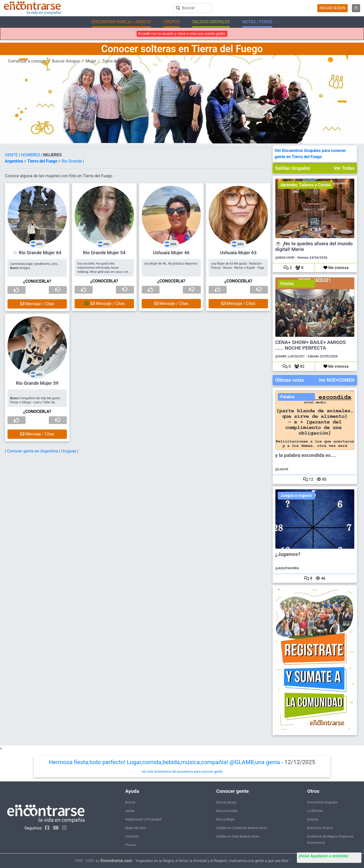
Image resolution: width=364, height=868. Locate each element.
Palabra (287, 397)
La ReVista (315, 811)
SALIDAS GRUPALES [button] (211, 22)
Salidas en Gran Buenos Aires (238, 836)
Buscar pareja (226, 802)
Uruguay (69, 451)
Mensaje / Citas (37, 304)
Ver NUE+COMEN (337, 380)
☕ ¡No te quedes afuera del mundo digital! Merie (314, 247)
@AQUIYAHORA (287, 568)
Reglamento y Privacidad (143, 819)
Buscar (130, 802)
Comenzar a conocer (27, 61)
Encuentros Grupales (322, 802)
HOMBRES (31, 155)
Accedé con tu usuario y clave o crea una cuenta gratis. (182, 34)
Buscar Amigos (66, 61)
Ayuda (130, 811)
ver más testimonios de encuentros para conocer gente (182, 771)
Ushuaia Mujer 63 (238, 253)
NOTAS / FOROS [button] (257, 22)
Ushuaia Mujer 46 (171, 253)
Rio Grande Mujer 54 (104, 253)
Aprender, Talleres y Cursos (306, 185)
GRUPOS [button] (171, 22)
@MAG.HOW (285, 258)
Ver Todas (344, 168)
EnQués (313, 819)
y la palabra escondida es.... (306, 455)
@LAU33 (282, 469)
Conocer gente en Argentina (33, 451)
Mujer (91, 61)
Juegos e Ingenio (296, 496)
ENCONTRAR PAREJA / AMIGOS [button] (121, 22)
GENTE (12, 155)
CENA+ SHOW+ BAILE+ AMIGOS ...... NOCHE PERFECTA (310, 345)
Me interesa (336, 268)
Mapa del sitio (136, 828)
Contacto (132, 836)
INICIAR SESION (333, 8)
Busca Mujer (225, 819)
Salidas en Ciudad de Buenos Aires (242, 828)
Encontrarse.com (116, 861)
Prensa (130, 845)
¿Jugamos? (288, 554)
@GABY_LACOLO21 (290, 356)
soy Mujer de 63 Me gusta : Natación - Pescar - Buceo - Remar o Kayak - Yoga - (238, 268)
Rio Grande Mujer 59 (37, 383)
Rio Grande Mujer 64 (40, 253)
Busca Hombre (227, 811)
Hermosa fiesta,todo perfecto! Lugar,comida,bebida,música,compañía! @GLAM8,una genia (164, 762)
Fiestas (287, 284)
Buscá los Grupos (320, 828)
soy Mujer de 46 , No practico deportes (171, 264)
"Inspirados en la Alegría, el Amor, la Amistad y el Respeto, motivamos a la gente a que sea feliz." (212, 861)
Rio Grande (72, 161)
